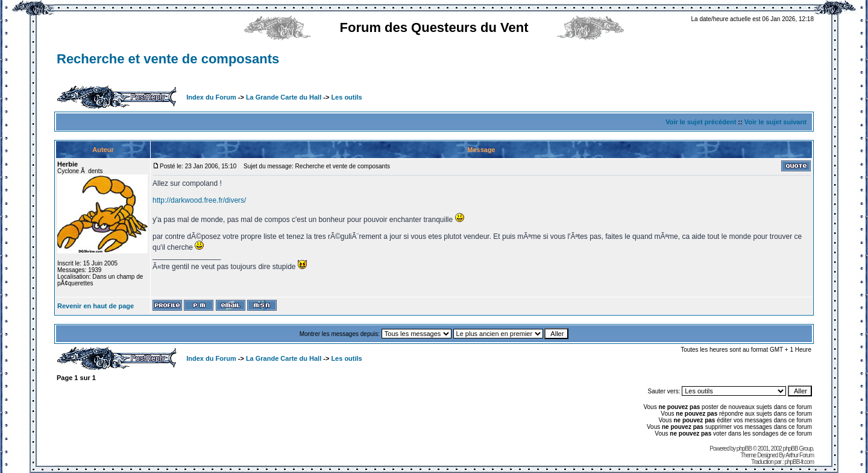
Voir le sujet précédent (701, 122)
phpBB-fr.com (799, 462)
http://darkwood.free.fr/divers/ (199, 200)
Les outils (346, 97)
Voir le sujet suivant (775, 122)
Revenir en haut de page (96, 306)
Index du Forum (211, 97)
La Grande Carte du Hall (284, 97)
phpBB (744, 449)
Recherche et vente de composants (168, 59)
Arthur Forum (800, 455)
